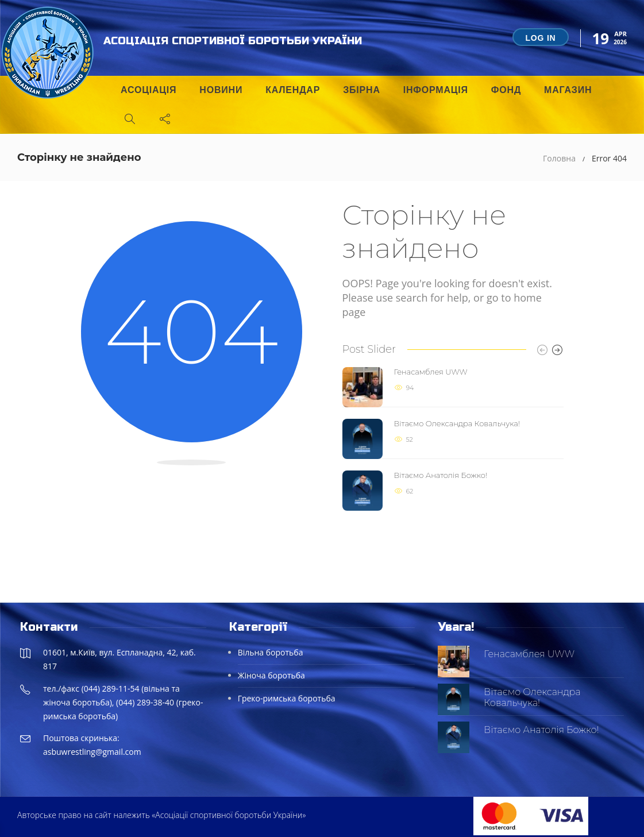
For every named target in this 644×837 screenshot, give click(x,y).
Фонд (506, 90)
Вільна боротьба (271, 652)
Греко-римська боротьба (287, 698)
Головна (559, 158)
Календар (293, 90)
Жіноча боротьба (271, 675)
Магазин (568, 90)
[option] (453, 439)
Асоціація (149, 90)
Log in (540, 38)
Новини (221, 90)
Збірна (362, 90)
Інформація (436, 90)
